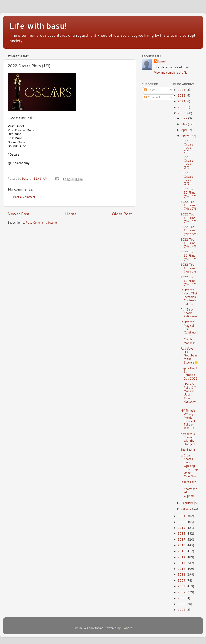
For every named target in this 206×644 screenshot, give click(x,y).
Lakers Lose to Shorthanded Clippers (189, 489)
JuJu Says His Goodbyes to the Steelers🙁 (189, 355)
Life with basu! (38, 26)
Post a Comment (24, 197)
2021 (182, 516)
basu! (162, 61)
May (185, 124)
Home (71, 214)
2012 (182, 569)
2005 (182, 604)
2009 (182, 580)
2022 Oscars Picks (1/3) (187, 178)
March (186, 136)
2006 (182, 598)
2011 (182, 574)
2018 (182, 533)
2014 (182, 557)
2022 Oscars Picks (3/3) (187, 146)
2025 (182, 95)
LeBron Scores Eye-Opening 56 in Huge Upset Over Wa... (189, 466)
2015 (182, 551)
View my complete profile (171, 72)
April (185, 130)
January (187, 508)
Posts (150, 90)
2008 (182, 586)
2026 (182, 90)
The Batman (188, 449)
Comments (153, 97)
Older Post (122, 214)
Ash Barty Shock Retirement (189, 313)
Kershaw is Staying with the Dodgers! (188, 439)
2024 (182, 101)
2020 (182, 522)
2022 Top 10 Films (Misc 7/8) (189, 205)
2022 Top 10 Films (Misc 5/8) (189, 230)
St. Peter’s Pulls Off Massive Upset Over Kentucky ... (188, 394)
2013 (182, 563)
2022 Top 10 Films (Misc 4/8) (189, 243)
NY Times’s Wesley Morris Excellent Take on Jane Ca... (188, 419)
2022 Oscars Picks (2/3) (187, 162)
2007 (182, 592)
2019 (182, 528)
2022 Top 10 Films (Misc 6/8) (189, 218)
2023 (182, 107)
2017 (182, 539)
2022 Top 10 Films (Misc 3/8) (189, 255)
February (188, 503)
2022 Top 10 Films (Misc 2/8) (189, 268)
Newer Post (19, 214)
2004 (182, 610)
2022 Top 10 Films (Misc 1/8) (189, 281)
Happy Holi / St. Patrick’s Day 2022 (189, 373)
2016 (182, 545)
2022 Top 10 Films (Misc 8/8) (189, 192)
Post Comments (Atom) (41, 222)
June (185, 118)
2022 (182, 113)
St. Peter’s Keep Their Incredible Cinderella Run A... (189, 297)
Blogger (127, 628)
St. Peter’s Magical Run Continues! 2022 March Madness (189, 332)
